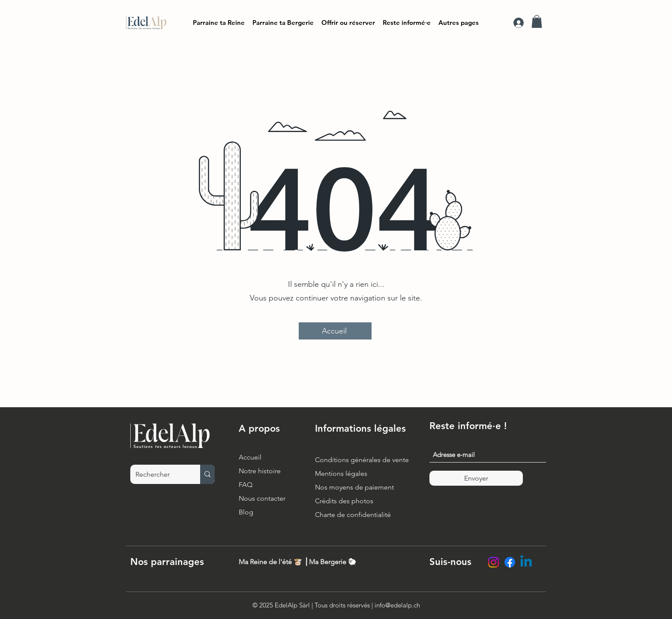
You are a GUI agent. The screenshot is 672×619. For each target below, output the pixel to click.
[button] (407, 23)
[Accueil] (335, 331)
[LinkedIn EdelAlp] (526, 562)
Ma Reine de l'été (265, 562)
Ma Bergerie (328, 562)
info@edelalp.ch (397, 605)
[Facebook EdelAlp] (510, 562)
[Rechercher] (159, 474)
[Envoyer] (476, 478)
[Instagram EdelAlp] (493, 562)
